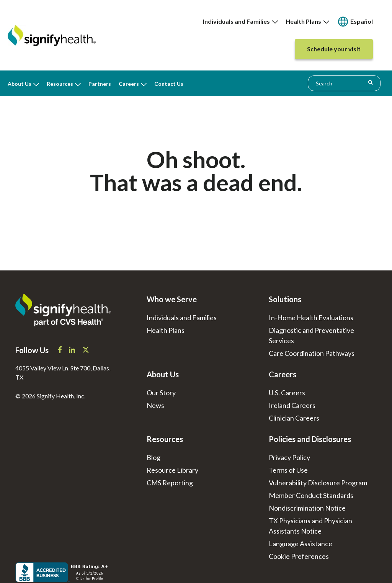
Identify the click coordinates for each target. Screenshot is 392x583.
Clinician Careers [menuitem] (294, 418)
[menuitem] (355, 22)
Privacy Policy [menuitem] (289, 457)
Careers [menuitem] (129, 84)
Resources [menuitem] (60, 84)
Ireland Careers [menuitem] (292, 405)
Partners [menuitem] (100, 84)
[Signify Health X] (86, 350)
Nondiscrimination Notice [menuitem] (307, 508)
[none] (240, 21)
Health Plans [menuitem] (307, 21)
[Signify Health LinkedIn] (73, 350)
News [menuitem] (155, 405)
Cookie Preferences (299, 556)
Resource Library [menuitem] (172, 470)
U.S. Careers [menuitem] (287, 393)
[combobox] (344, 83)
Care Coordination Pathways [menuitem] (312, 353)
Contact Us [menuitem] (169, 84)
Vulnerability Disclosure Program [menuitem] (318, 483)
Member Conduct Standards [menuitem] (311, 495)
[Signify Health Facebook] (60, 350)
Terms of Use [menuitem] (288, 470)
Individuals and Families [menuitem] (240, 21)
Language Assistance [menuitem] (301, 544)
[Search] (371, 83)
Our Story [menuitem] (161, 393)
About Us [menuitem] (20, 84)
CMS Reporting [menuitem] (170, 483)
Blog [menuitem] (154, 457)
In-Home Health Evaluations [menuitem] (311, 318)
